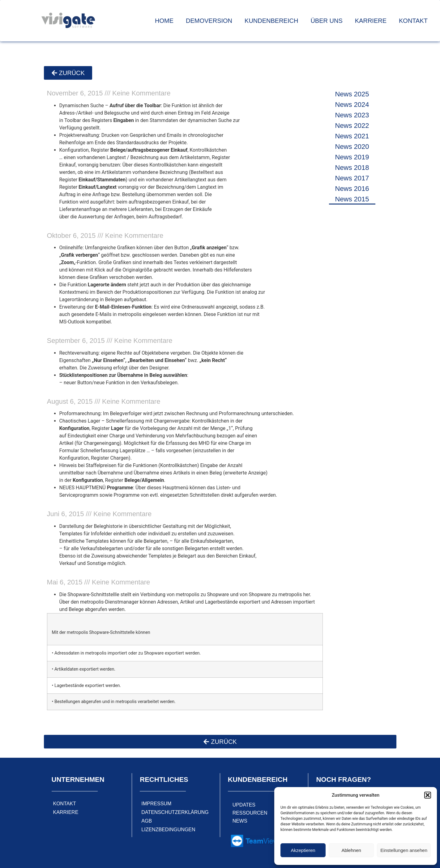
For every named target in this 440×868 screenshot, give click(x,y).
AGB (147, 821)
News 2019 (352, 157)
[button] (428, 795)
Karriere (371, 21)
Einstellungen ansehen (404, 850)
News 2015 (352, 199)
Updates (244, 805)
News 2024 (352, 105)
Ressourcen (250, 813)
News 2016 (352, 189)
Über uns (326, 21)
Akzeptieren (303, 850)
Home (164, 21)
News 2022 (352, 126)
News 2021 (352, 136)
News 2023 (352, 115)
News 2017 (352, 178)
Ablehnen (351, 850)
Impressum (156, 804)
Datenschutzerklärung (175, 812)
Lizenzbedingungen (168, 830)
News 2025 (352, 94)
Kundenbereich (271, 21)
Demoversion (209, 21)
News (240, 821)
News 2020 (352, 147)
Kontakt (413, 21)
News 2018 (352, 168)
